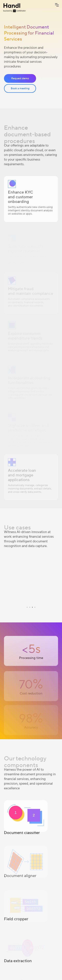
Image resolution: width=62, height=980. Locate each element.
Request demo (20, 78)
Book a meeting (20, 88)
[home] (15, 8)
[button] (57, 5)
